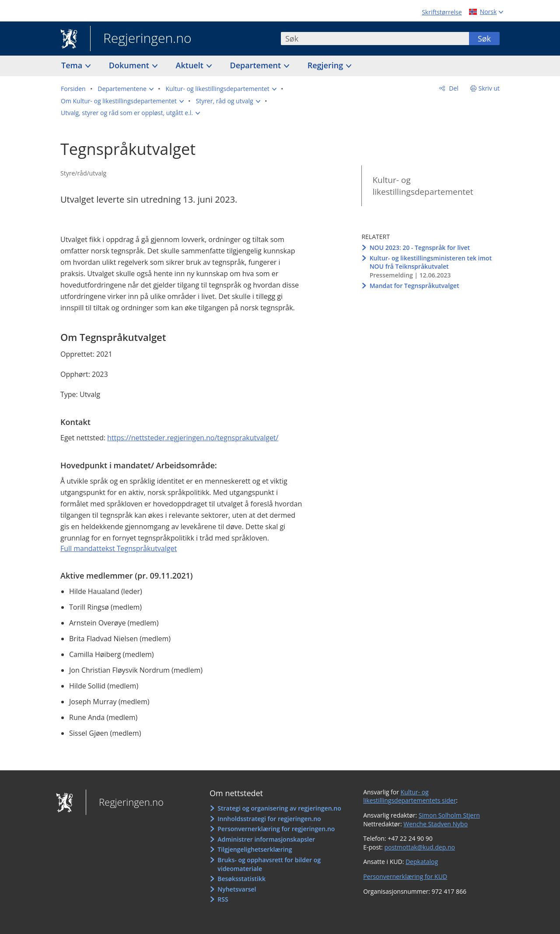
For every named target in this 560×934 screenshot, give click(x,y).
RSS (223, 899)
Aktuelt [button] (191, 65)
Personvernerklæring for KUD (405, 876)
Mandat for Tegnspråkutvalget (415, 286)
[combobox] (375, 39)
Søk (484, 39)
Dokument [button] (130, 65)
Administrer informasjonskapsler (266, 839)
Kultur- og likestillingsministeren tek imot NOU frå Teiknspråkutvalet (431, 262)
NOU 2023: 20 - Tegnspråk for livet (420, 248)
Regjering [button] (326, 65)
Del (453, 88)
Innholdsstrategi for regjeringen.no (269, 819)
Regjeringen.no (141, 39)
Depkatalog (422, 862)
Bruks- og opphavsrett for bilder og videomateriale (269, 864)
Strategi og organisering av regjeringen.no (279, 808)
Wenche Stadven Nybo (436, 824)
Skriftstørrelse (442, 12)
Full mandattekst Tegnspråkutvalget (119, 548)
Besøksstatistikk (241, 879)
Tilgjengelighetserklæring (255, 849)
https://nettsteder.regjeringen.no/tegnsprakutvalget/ (193, 438)
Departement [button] (257, 65)
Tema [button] (73, 65)
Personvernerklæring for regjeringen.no (276, 829)
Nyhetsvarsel (237, 889)
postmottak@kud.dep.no (420, 847)
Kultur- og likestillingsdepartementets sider (409, 796)
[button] (126, 89)
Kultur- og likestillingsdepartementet (423, 186)
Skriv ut (489, 88)
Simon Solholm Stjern (449, 815)
